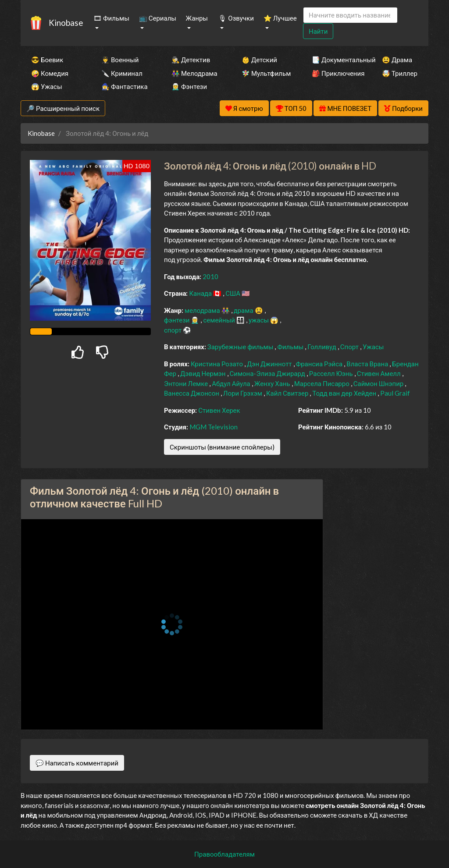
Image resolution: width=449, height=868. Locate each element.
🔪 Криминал (122, 73)
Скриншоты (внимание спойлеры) (222, 447)
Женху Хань (273, 383)
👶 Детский (259, 60)
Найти (318, 31)
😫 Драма (397, 60)
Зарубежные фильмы (241, 347)
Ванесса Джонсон (192, 393)
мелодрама (203, 310)
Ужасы (373, 347)
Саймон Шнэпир (379, 383)
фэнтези (177, 320)
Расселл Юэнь (332, 373)
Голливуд (322, 347)
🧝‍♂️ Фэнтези (189, 86)
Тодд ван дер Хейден (345, 393)
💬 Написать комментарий (77, 763)
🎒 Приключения (335, 73)
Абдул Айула (232, 383)
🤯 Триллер (400, 73)
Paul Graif (395, 393)
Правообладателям (224, 854)
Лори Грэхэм (243, 393)
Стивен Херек (219, 410)
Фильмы (291, 347)
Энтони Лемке (187, 383)
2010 (210, 276)
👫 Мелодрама (194, 73)
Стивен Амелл (380, 373)
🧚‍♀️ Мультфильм (265, 73)
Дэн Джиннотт (270, 364)
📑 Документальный (335, 60)
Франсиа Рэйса (320, 364)
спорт (173, 330)
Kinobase (66, 23)
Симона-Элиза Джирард (268, 373)
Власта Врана (368, 364)
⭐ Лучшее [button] (280, 18)
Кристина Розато (217, 364)
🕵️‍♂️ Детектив (191, 60)
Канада (201, 293)
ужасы (259, 320)
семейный (220, 320)
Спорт (350, 347)
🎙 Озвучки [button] (236, 18)
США (233, 293)
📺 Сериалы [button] (158, 18)
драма (244, 310)
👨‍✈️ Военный (120, 60)
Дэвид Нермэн (204, 373)
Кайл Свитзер (288, 393)
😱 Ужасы (47, 86)
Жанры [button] (197, 18)
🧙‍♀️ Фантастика (125, 86)
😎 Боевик (47, 60)
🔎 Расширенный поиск (63, 108)
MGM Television (214, 427)
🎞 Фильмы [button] (111, 18)
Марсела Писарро (322, 383)
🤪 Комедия (50, 73)
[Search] (350, 15)
